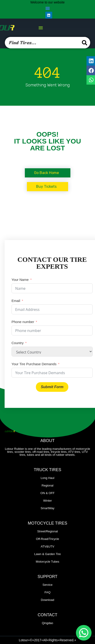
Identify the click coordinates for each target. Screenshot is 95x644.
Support (47, 577)
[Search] (84, 43)
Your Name (20, 280)
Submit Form (52, 387)
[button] (48, 8)
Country (18, 343)
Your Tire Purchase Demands (34, 364)
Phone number (23, 322)
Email (16, 301)
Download (48, 600)
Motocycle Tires (47, 523)
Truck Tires (48, 470)
